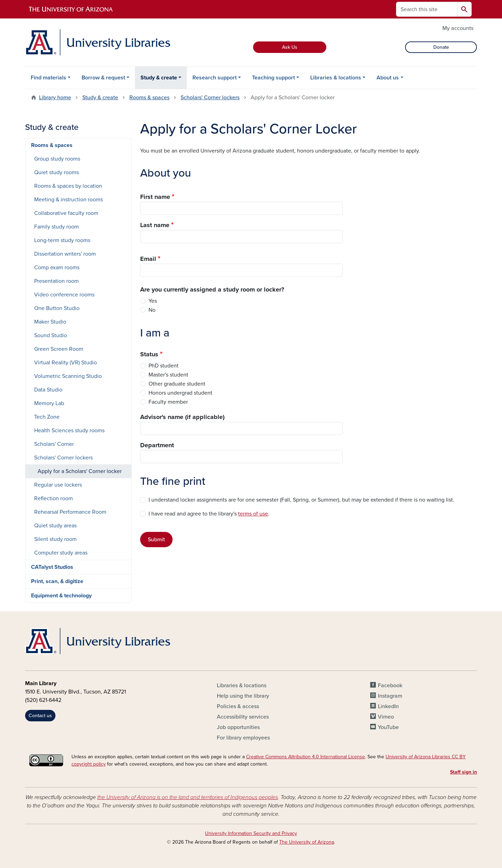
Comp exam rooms (57, 268)
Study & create (159, 78)
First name (155, 197)
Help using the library (243, 696)
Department (157, 445)
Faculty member (168, 402)
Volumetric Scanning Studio (68, 376)
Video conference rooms (64, 295)
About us (388, 78)
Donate (441, 47)
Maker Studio (50, 322)
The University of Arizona (307, 842)
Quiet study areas (55, 526)
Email (148, 259)
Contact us (40, 716)
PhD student (163, 366)
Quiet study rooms (56, 172)
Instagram (390, 696)
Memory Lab (49, 403)
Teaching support (273, 78)
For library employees (243, 738)
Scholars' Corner (54, 444)
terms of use (253, 514)
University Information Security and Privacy (251, 833)
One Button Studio (57, 308)
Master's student (168, 375)
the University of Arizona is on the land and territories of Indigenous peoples (188, 797)
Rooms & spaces (149, 98)
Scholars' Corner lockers (210, 98)
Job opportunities (238, 727)
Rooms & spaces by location (68, 186)
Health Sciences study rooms (69, 431)
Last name (155, 225)
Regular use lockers (58, 485)
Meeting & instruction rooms (69, 200)
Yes (153, 301)
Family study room (56, 227)
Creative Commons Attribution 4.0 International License (306, 757)
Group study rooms (57, 159)
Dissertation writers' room (65, 254)
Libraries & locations (336, 78)
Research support (215, 78)
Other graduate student (177, 384)
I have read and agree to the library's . (209, 514)
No (152, 310)
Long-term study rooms (62, 240)
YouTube (388, 727)
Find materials (48, 78)
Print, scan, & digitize (57, 581)
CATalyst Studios (52, 567)
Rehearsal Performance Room (70, 512)
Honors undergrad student (180, 393)
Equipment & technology (61, 596)
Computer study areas (61, 553)
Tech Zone (47, 417)
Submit (156, 540)
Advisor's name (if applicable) (182, 417)
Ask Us (290, 47)
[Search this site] (427, 9)
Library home (55, 98)
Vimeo (386, 717)
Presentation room (56, 281)
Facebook (390, 685)
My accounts (458, 28)
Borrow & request (103, 78)
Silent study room (55, 539)
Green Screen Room (59, 349)
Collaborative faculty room (66, 213)
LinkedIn (388, 706)
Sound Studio (51, 335)
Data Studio (48, 390)
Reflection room (54, 498)
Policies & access (238, 706)
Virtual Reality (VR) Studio (66, 363)
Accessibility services (243, 717)
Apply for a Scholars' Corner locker (80, 471)
